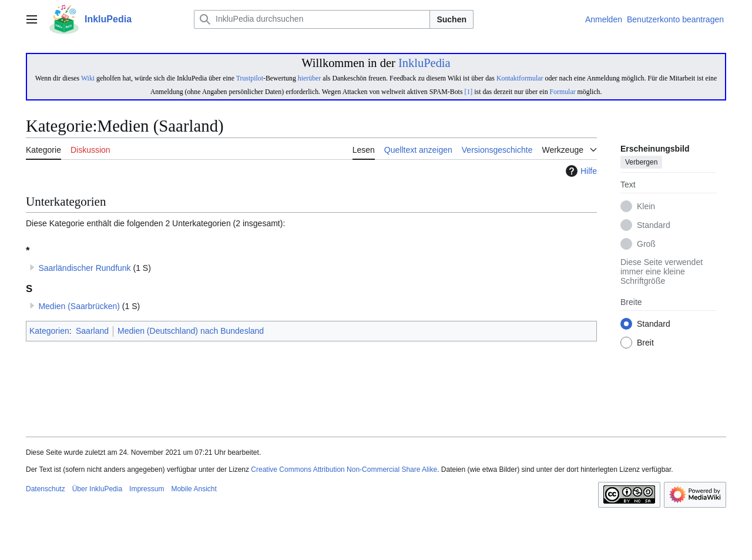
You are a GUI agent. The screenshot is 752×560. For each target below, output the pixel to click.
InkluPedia (424, 63)
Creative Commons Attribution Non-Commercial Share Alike (344, 470)
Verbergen (641, 163)
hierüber (309, 78)
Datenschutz (46, 489)
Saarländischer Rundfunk (84, 268)
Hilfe (580, 171)
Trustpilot (250, 78)
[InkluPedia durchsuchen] (312, 19)
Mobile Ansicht (194, 489)
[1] (468, 92)
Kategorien (49, 331)
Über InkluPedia (97, 489)
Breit (645, 343)
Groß (646, 244)
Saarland (92, 331)
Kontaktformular (520, 78)
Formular (563, 92)
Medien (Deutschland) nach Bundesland (191, 331)
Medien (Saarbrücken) (79, 306)
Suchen (451, 19)
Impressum (147, 489)
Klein (646, 207)
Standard (654, 226)
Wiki (88, 78)
